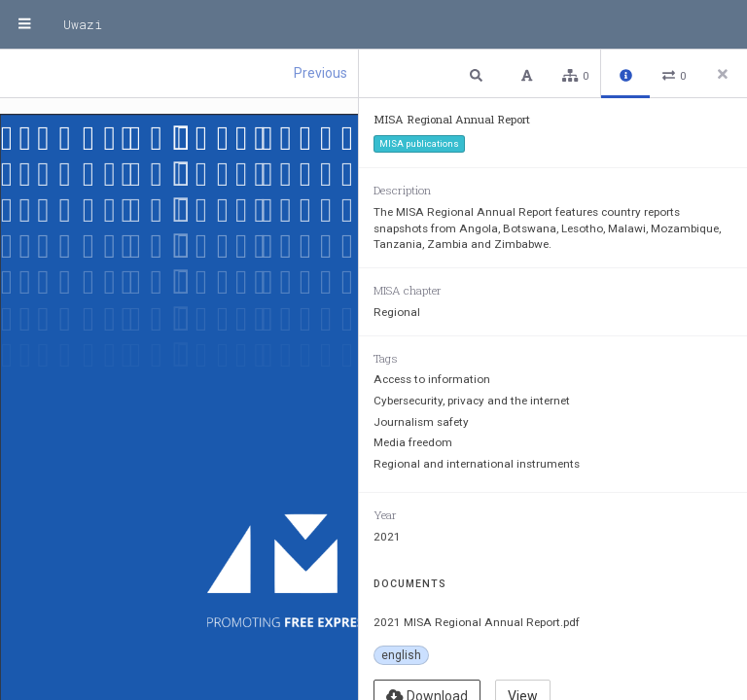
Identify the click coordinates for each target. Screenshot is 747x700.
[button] (479, 74)
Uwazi (83, 24)
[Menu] (24, 24)
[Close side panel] (723, 74)
